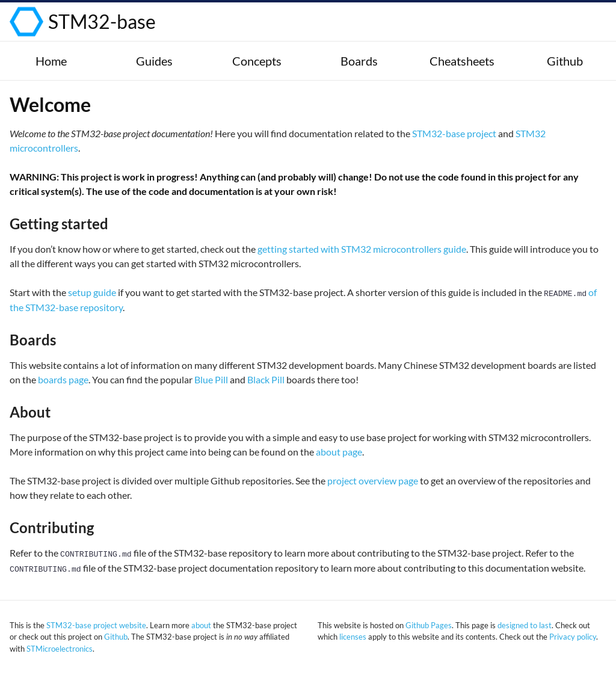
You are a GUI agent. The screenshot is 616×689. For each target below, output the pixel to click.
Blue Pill (211, 379)
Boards (359, 61)
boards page (63, 379)
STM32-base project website (96, 625)
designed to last (525, 625)
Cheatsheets (462, 61)
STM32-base (102, 21)
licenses (353, 637)
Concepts (257, 61)
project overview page (373, 480)
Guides (154, 61)
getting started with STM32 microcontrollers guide (362, 249)
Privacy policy (573, 637)
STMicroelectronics (60, 649)
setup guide (92, 292)
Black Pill (266, 379)
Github (116, 637)
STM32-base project (454, 133)
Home (51, 61)
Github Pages (429, 625)
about (201, 625)
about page (339, 452)
